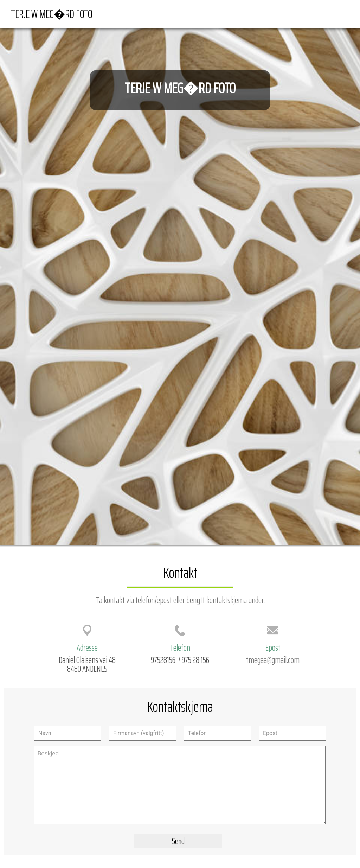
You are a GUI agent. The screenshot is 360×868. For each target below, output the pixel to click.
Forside (248, 14)
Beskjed (180, 785)
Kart (270, 14)
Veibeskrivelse (301, 14)
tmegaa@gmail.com (273, 660)
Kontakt (336, 14)
